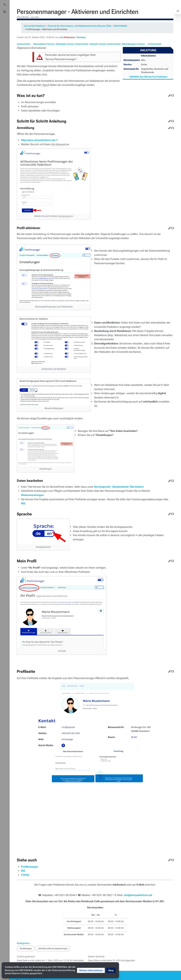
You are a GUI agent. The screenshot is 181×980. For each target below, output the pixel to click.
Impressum (57, 959)
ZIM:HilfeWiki (120, 26)
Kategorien (23, 910)
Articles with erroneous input (53, 916)
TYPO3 (25, 842)
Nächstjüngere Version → (135, 44)
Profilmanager (30, 834)
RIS (23, 503)
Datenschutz (58, 949)
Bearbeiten (169, 95)
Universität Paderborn (35, 26)
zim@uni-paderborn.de (138, 862)
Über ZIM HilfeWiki (61, 954)
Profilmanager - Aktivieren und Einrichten (47, 29)
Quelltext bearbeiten (172, 95)
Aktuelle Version (98, 44)
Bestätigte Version (65, 44)
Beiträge (81, 37)
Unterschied (23, 44)
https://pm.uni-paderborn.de (38, 140)
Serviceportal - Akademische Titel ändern (119, 487)
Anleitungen (26, 916)
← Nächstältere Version (42, 44)
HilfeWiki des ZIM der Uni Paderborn (148, 77)
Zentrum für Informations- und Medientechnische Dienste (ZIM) (80, 26)
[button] (91, 970)
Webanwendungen (32, 495)
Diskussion (69, 37)
